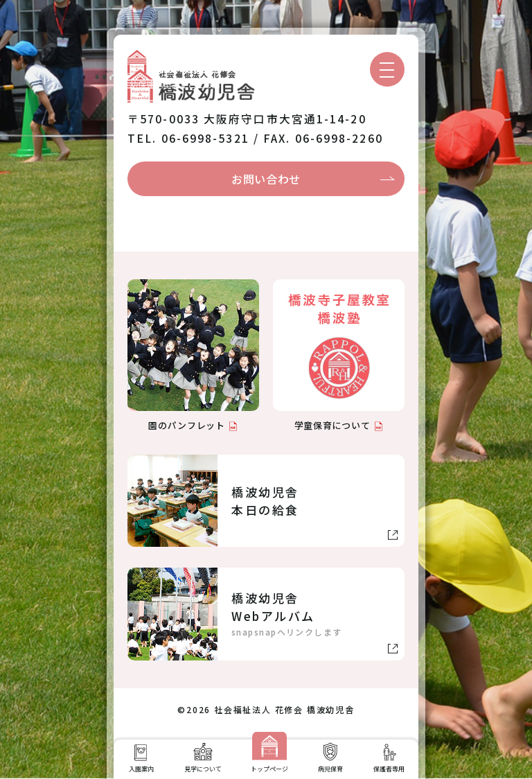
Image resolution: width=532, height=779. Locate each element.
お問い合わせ (266, 179)
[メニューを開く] (387, 69)
